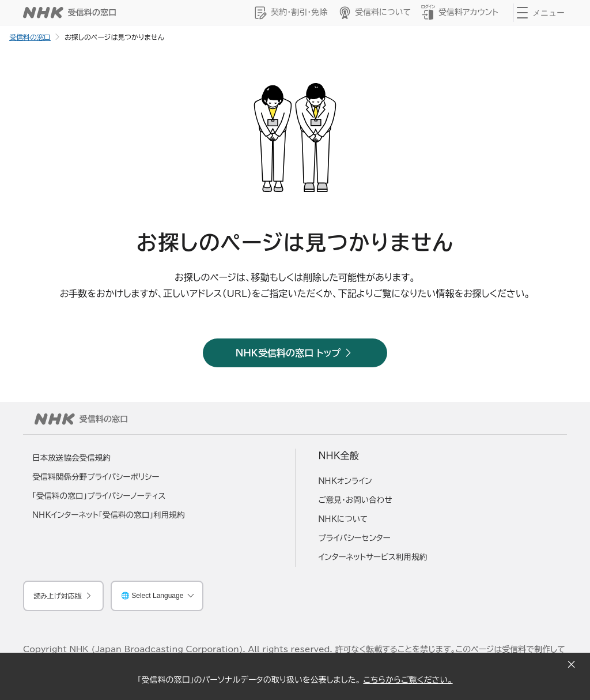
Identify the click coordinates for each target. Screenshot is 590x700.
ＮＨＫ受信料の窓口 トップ (288, 353)
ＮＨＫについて (343, 519)
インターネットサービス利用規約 (373, 557)
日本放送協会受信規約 (71, 458)
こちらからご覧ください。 (408, 680)
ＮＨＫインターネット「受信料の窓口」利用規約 (109, 515)
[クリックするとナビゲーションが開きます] (543, 13)
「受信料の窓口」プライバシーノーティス (99, 496)
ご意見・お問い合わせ (355, 500)
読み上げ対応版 (58, 596)
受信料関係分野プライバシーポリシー (96, 477)
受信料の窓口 (30, 37)
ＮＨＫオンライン (345, 481)
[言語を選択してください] (157, 596)
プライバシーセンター (355, 538)
